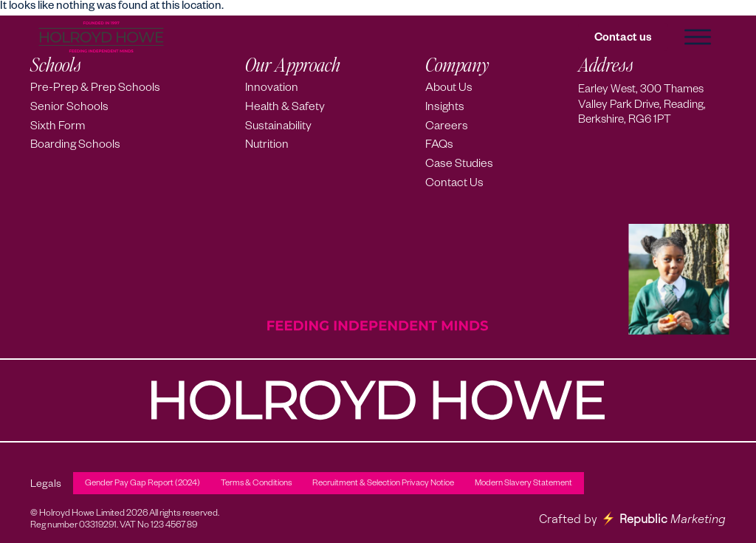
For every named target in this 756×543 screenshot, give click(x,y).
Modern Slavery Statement (523, 484)
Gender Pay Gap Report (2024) (142, 484)
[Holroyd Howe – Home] (101, 37)
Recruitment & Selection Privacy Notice (383, 484)
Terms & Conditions (256, 484)
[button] (697, 37)
